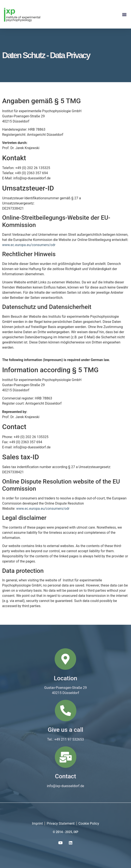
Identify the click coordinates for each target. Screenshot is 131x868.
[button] (124, 14)
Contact (65, 776)
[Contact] (66, 757)
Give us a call (65, 730)
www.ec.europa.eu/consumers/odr (29, 245)
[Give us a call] (66, 711)
